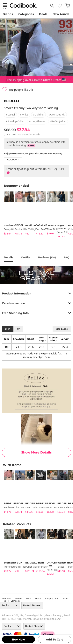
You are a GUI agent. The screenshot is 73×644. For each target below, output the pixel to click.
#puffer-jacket (58, 121)
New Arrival (61, 14)
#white (24, 115)
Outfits (26, 257)
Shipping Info (51, 598)
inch (8, 329)
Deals (43, 14)
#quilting (38, 115)
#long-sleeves (37, 121)
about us (6, 598)
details (9, 257)
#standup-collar (15, 121)
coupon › (13, 160)
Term (28, 598)
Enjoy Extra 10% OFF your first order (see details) (33, 153)
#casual (10, 115)
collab (65, 598)
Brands (8, 14)
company (15, 601)
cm (18, 329)
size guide (62, 329)
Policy (38, 598)
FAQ (66, 257)
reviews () (47, 257)
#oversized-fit (57, 115)
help (4, 601)
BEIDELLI (11, 101)
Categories (26, 14)
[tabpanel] (7, 214)
